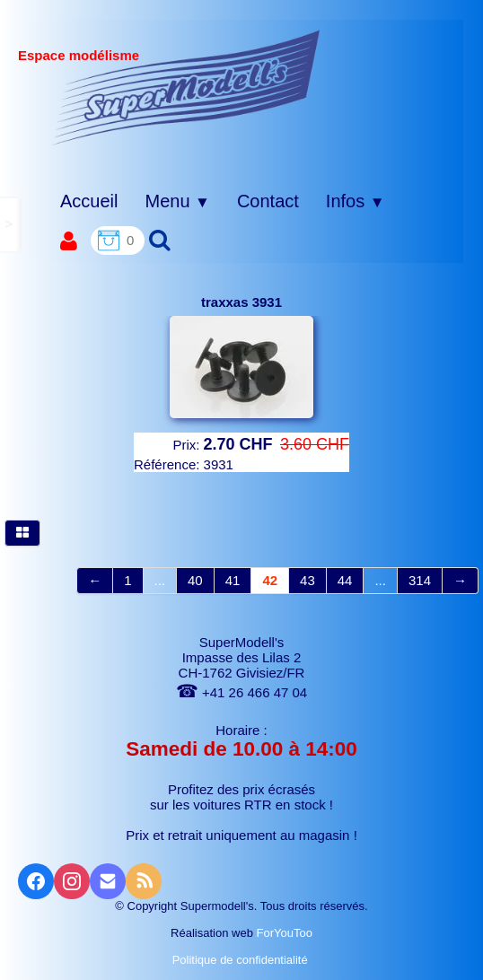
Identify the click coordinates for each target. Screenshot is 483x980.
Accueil (89, 201)
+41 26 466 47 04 (241, 692)
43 (307, 580)
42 (270, 580)
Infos (356, 201)
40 (195, 580)
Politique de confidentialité (242, 960)
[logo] (186, 87)
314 (420, 580)
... (160, 580)
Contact (268, 201)
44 (345, 580)
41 (233, 580)
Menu (177, 201)
